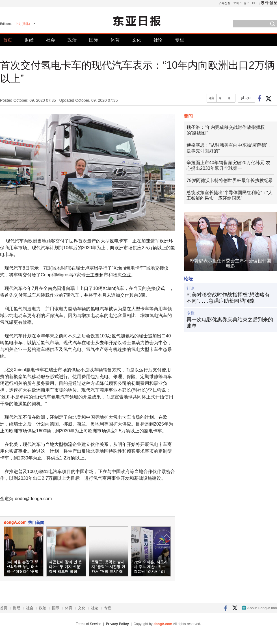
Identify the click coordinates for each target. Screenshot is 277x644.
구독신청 (224, 3)
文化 (137, 40)
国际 (94, 40)
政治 (72, 40)
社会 (51, 40)
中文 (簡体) (22, 24)
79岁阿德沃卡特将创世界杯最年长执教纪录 (230, 180)
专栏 (179, 40)
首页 (8, 40)
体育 (115, 40)
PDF (255, 3)
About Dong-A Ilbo (259, 608)
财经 (29, 40)
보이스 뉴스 (242, 3)
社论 (158, 40)
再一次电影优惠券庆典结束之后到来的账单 (230, 323)
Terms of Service (89, 624)
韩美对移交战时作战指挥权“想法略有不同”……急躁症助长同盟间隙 (228, 298)
